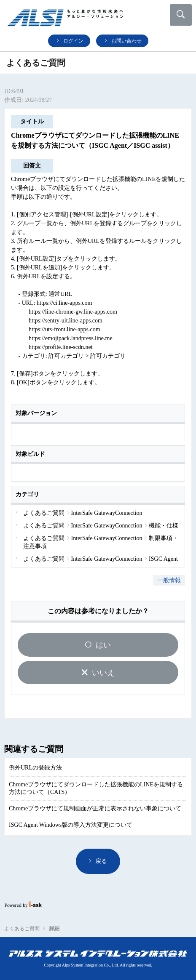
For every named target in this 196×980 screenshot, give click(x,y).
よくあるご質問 (22, 929)
